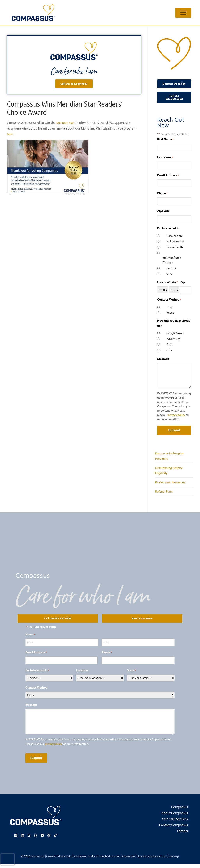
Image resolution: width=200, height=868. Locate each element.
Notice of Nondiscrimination (104, 860)
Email (170, 307)
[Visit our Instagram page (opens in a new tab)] (36, 840)
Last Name (165, 157)
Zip (183, 282)
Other (170, 274)
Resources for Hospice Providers (171, 457)
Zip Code (163, 211)
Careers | (44, 860)
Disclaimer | (78, 860)
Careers (171, 268)
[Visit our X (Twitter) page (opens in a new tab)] (29, 840)
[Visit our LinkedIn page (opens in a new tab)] (23, 840)
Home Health (175, 247)
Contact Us (132, 860)
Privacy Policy (59, 860)
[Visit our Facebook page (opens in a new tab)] (17, 840)
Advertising (173, 339)
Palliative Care (175, 241)
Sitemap (182, 860)
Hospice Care (175, 236)
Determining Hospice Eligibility (171, 472)
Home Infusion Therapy (172, 260)
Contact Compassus (173, 829)
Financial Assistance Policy (158, 860)
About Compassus (175, 817)
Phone (162, 193)
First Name (165, 139)
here (10, 134)
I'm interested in (37, 675)
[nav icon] (183, 13)
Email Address (168, 175)
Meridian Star (66, 123)
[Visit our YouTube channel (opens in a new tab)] (42, 840)
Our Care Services (175, 823)
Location (163, 282)
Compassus (180, 811)
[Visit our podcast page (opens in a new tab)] (48, 840)
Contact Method (37, 692)
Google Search (175, 333)
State (173, 282)
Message (163, 359)
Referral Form (165, 496)
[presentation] (8, 859)
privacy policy (177, 415)
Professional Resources (172, 485)
